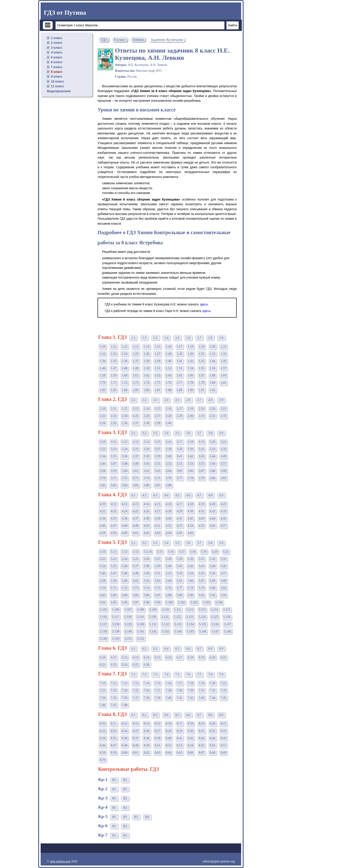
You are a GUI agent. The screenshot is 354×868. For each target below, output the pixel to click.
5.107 (128, 610)
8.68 (213, 753)
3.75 (158, 478)
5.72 (125, 588)
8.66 (191, 753)
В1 (114, 780)
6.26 (147, 665)
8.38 (147, 738)
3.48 (125, 464)
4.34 (103, 518)
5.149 (103, 639)
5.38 (147, 566)
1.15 (158, 347)
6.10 (103, 657)
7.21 (224, 683)
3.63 (158, 471)
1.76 (169, 383)
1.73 (136, 383)
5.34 (103, 566)
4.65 (180, 533)
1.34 (103, 361)
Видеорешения (59, 91)
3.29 (180, 449)
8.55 (201, 745)
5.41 (180, 566)
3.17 (180, 442)
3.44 (213, 456)
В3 (136, 817)
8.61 (136, 753)
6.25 (136, 665)
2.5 (177, 400)
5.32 (213, 559)
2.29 (180, 416)
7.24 (125, 690)
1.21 (224, 347)
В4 (147, 817)
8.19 (201, 724)
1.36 (125, 361)
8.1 (133, 715)
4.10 (103, 504)
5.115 (227, 610)
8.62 (147, 753)
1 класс (57, 38)
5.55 (201, 573)
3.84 (125, 485)
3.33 (224, 449)
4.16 (169, 504)
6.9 (221, 649)
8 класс (57, 72)
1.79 (201, 383)
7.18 (191, 683)
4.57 (224, 526)
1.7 (199, 338)
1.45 (224, 361)
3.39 (158, 456)
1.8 (210, 338)
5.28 (169, 559)
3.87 (158, 485)
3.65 (180, 471)
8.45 (224, 738)
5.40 (169, 566)
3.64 (169, 471)
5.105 (103, 610)
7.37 (136, 698)
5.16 (171, 552)
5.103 (207, 602)
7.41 (180, 698)
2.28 (169, 416)
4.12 (125, 504)
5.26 (147, 559)
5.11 (114, 552)
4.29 (180, 511)
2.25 (136, 416)
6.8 (210, 649)
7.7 (199, 674)
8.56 (213, 745)
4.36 (125, 518)
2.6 (188, 400)
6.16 (169, 657)
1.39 (158, 361)
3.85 (136, 485)
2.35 (114, 423)
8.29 (180, 731)
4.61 (136, 533)
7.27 (158, 690)
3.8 (210, 433)
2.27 (158, 416)
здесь (204, 304)
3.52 (169, 464)
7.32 (213, 690)
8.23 (114, 731)
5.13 (136, 552)
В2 (125, 780)
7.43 (201, 698)
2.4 (166, 400)
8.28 (169, 731)
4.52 (169, 526)
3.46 (103, 464)
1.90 (191, 390)
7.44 (213, 698)
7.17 (180, 683)
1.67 (201, 375)
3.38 (147, 456)
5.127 (103, 624)
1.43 (201, 361)
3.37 (136, 456)
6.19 (201, 657)
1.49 (136, 368)
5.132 (165, 624)
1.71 (114, 383)
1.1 (133, 338)
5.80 (213, 588)
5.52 (169, 573)
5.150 (116, 639)
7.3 (155, 674)
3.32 (213, 449)
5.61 (136, 581)
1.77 (180, 383)
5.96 (125, 602)
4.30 (191, 511)
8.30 (191, 731)
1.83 (114, 390)
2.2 (144, 400)
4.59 (114, 533)
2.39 (158, 423)
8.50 (147, 745)
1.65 (180, 375)
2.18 (191, 409)
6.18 (191, 657)
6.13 (136, 657)
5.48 (125, 573)
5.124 (202, 617)
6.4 (166, 649)
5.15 (160, 552)
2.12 (125, 409)
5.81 (224, 588)
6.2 (144, 649)
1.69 (224, 375)
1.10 (103, 347)
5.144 (178, 631)
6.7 (199, 649)
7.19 (201, 683)
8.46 (103, 745)
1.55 (201, 368)
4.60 (125, 533)
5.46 (103, 573)
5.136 (215, 624)
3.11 (114, 442)
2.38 (147, 423)
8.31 (201, 731)
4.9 (221, 495)
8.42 (191, 738)
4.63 (158, 533)
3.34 (103, 456)
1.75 (158, 383)
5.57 (224, 573)
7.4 (166, 674)
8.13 (136, 724)
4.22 (103, 511)
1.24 (125, 354)
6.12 (125, 657)
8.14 (147, 724)
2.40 (169, 423)
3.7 (199, 433)
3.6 (188, 433)
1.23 (114, 354)
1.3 (155, 338)
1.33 (224, 354)
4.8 (210, 495)
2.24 (125, 416)
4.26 (147, 511)
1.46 (103, 368)
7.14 (147, 683)
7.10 (103, 683)
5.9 (221, 543)
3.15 (158, 442)
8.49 (136, 745)
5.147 (215, 631)
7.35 (114, 698)
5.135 (203, 624)
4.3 (155, 495)
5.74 (147, 588)
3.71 (114, 478)
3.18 (191, 442)
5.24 (125, 559)
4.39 (158, 518)
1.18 (191, 347)
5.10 (103, 552)
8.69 (224, 753)
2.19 (201, 409)
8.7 (199, 715)
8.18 (191, 724)
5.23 (114, 559)
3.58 (103, 471)
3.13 (136, 442)
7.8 (210, 674)
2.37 (136, 423)
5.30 (191, 559)
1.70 (103, 383)
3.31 (201, 449)
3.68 (213, 471)
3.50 (147, 464)
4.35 (114, 518)
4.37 (136, 518)
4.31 (201, 511)
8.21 (224, 724)
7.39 (158, 698)
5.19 (204, 552)
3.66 (191, 471)
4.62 (147, 533)
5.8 (210, 543)
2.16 (169, 409)
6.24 (125, 665)
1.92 (213, 390)
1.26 (147, 354)
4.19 (201, 504)
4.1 (133, 495)
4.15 (158, 504)
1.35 (114, 361)
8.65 (180, 753)
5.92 (213, 595)
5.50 (147, 573)
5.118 (128, 617)
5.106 (116, 610)
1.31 (201, 354)
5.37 (136, 566)
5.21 (226, 552)
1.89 (180, 390)
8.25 (136, 731)
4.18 (191, 504)
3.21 (224, 442)
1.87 (158, 390)
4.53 (180, 526)
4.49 (136, 526)
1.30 (191, 354)
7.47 (114, 705)
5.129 (128, 624)
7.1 (133, 674)
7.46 (103, 705)
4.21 (224, 504)
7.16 (169, 683)
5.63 (158, 581)
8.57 (224, 745)
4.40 (169, 518)
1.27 (158, 354)
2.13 (136, 409)
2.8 (210, 400)
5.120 (153, 617)
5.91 (201, 595)
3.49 (136, 464)
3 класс (57, 48)
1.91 (201, 390)
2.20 (213, 409)
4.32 (213, 511)
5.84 (125, 595)
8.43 (201, 738)
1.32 (213, 354)
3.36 (125, 456)
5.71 (114, 588)
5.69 (224, 581)
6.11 (114, 657)
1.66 (191, 375)
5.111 (177, 610)
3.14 (147, 442)
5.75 (158, 588)
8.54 (191, 745)
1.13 (136, 347)
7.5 (177, 674)
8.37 (136, 738)
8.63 (158, 753)
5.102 (194, 602)
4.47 (114, 526)
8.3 (155, 715)
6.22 (103, 665)
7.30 (191, 690)
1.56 (213, 368)
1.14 (147, 347)
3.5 (177, 433)
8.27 (158, 731)
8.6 (188, 715)
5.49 (136, 573)
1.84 (125, 390)
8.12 (125, 724)
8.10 (103, 724)
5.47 (114, 573)
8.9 (221, 715)
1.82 (103, 390)
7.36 (125, 698)
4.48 (125, 526)
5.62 (147, 581)
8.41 (180, 738)
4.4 (166, 495)
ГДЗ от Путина (65, 13)
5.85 (136, 595)
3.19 (201, 442)
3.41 (180, 456)
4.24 (125, 511)
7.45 (224, 698)
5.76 (169, 588)
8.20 (213, 724)
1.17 (180, 347)
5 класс (57, 57)
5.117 (115, 617)
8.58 (103, 753)
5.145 (190, 631)
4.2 (144, 495)
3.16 (169, 442)
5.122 (177, 617)
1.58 (103, 375)
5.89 (180, 595)
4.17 (180, 504)
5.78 (191, 588)
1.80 (213, 383)
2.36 (125, 423)
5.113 (202, 610)
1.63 (158, 375)
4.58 (103, 533)
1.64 (169, 375)
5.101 (182, 602)
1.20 (213, 347)
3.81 (224, 478)
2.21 (224, 409)
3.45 (224, 456)
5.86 (147, 595)
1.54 (191, 368)
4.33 (224, 511)
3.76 (169, 478)
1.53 (180, 368)
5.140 (128, 631)
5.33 (224, 559)
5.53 (180, 573)
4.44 (213, 518)
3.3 (155, 433)
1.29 (180, 354)
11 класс (57, 86)
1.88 (169, 390)
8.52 (169, 745)
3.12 (125, 442)
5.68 (213, 581)
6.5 (177, 649)
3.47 (114, 464)
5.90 (191, 595)
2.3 (155, 400)
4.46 (103, 526)
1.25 (136, 354)
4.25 (136, 511)
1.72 (125, 383)
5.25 (136, 559)
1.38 (147, 361)
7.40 (169, 698)
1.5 (177, 338)
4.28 (169, 511)
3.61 (136, 471)
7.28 (169, 690)
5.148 (228, 631)
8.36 (125, 738)
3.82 (103, 485)
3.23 (114, 449)
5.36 (125, 566)
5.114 (214, 610)
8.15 (158, 724)
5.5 (177, 543)
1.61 (136, 375)
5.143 (165, 631)
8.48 (125, 745)
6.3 (155, 649)
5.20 (215, 552)
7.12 (125, 683)
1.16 (169, 347)
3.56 (213, 464)
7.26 (147, 690)
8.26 (147, 731)
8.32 (213, 731)
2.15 (158, 409)
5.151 (128, 639)
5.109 (153, 610)
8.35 (114, 738)
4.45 (224, 518)
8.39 (158, 738)
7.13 (136, 683)
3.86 (147, 485)
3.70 (103, 478)
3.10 (103, 442)
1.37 (136, 361)
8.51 (158, 745)
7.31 (201, 690)
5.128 (116, 624)
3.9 (221, 433)
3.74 (147, 478)
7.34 (103, 698)
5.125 (215, 617)
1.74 (147, 383)
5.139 (116, 631)
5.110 (165, 610)
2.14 (147, 409)
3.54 (191, 464)
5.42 (191, 566)
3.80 (213, 478)
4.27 (158, 511)
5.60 (125, 581)
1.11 (114, 347)
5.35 (114, 566)
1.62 (147, 375)
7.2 (144, 674)
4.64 (169, 533)
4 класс (57, 52)
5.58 (103, 581)
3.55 (201, 464)
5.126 (227, 617)
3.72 (125, 478)
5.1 (133, 543)
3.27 (158, 449)
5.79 (201, 588)
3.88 (169, 485)
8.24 (125, 731)
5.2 (144, 543)
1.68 (213, 375)
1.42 (191, 361)
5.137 (228, 624)
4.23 (114, 511)
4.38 (147, 518)
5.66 (191, 581)
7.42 (191, 698)
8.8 (210, 715)
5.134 (190, 624)
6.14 (147, 657)
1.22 (103, 354)
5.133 (178, 624)
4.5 (177, 495)
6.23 (114, 665)
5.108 (141, 610)
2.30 (191, 416)
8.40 (169, 738)
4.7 (199, 495)
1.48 (125, 368)
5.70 (103, 588)
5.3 (155, 543)
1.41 (180, 361)
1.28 (169, 354)
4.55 (201, 526)
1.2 (144, 338)
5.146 (203, 631)
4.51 (158, 526)
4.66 (191, 533)
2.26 (147, 416)
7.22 (103, 690)
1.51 (158, 368)
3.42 (191, 456)
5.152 (141, 639)
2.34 (103, 423)
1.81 (224, 383)
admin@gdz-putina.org (219, 861)
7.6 (188, 674)
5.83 (114, 595)
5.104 (219, 602)
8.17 (180, 724)
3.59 (114, 471)
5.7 (199, 543)
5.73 (136, 588)
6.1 (133, 649)
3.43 (201, 456)
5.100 (169, 602)
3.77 (180, 478)
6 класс (57, 62)
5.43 (201, 566)
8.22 (103, 731)
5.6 (188, 543)
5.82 (103, 595)
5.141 (141, 631)
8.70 (103, 760)
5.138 (103, 631)
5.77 (180, 588)
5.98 (147, 602)
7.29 (180, 690)
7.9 (221, 674)
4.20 (213, 504)
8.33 (224, 731)
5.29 (180, 559)
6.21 (224, 657)
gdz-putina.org (60, 861)
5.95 (114, 602)
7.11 (114, 683)
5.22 (103, 559)
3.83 (114, 485)
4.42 (191, 518)
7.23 (114, 690)
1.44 (213, 361)
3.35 (114, 456)
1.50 (147, 368)
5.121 (165, 617)
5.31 (201, 559)
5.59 (114, 581)
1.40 (169, 361)
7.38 (147, 698)
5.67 (201, 581)
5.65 (180, 581)
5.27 (158, 559)
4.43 (201, 518)
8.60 (125, 753)
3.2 (144, 433)
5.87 (158, 595)
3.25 (136, 449)
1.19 (201, 347)
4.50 (147, 526)
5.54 (191, 573)
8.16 (169, 724)
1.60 (125, 375)
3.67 (201, 471)
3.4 (166, 433)
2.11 (114, 409)
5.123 (190, 617)
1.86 (147, 390)
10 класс (57, 81)
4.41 (180, 518)
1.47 (114, 368)
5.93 (224, 595)
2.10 (103, 409)
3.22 (103, 449)
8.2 (144, 715)
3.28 (169, 449)
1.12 (125, 347)
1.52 (169, 368)
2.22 (103, 416)
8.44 (213, 738)
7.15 (158, 683)
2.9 (221, 400)
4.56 (213, 526)
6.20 (213, 657)
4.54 (191, 526)
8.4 (166, 715)
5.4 (166, 543)
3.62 (147, 471)
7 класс (57, 67)
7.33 (224, 690)
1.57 (224, 368)
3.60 (125, 471)
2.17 (180, 409)
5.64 (169, 581)
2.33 (224, 416)
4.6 (188, 495)
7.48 (125, 705)
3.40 (169, 456)
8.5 (177, 715)
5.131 (153, 624)
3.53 (180, 464)
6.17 (180, 657)
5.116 (103, 617)
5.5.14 (148, 552)
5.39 (158, 566)
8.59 (114, 753)
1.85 (136, 390)
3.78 (191, 478)
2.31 (201, 416)
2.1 (133, 400)
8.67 (201, 753)
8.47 (114, 745)
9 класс (57, 76)
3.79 (201, 478)
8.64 (169, 753)
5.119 (140, 617)
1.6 (188, 338)
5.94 (103, 602)
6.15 (158, 657)
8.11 (114, 724)
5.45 (224, 566)
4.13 (136, 504)
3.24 (125, 449)
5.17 (182, 552)
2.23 (114, 416)
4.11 (114, 504)
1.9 (221, 338)
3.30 (191, 449)
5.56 (213, 573)
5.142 (153, 631)
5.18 (193, 552)
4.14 (147, 504)
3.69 (224, 471)
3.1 (133, 433)
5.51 (158, 573)
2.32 (213, 416)
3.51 (158, 464)
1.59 (114, 375)
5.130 (141, 624)
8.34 (103, 738)
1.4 (166, 338)
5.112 (190, 610)
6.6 (188, 649)
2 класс (57, 43)
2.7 (199, 400)
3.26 (147, 449)
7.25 (136, 690)
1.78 (191, 383)
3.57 (224, 464)
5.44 (213, 566)
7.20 (213, 683)
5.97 (136, 602)
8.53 (180, 745)
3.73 (136, 478)
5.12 (125, 552)
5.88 (169, 595)
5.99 (158, 602)
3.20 (213, 442)
